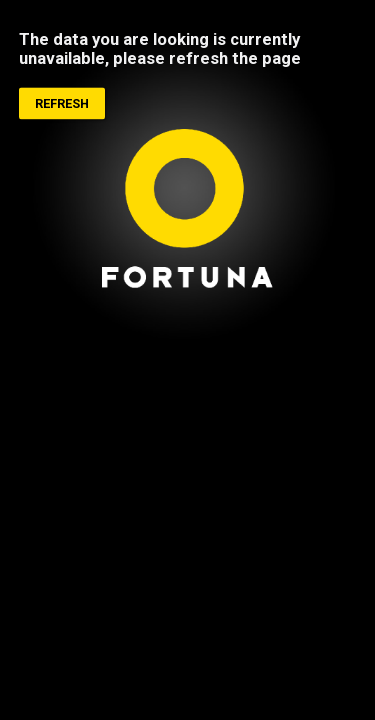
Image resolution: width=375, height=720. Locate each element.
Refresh (62, 104)
